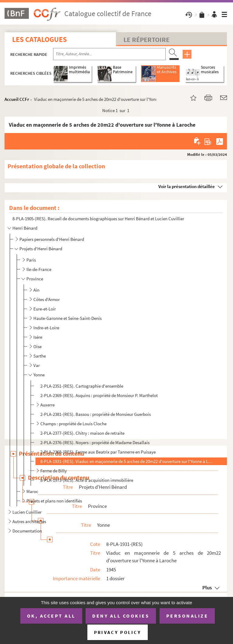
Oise (37, 346)
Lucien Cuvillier (27, 512)
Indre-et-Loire (46, 328)
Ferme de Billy (54, 471)
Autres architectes (29, 521)
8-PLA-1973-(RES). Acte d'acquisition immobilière (87, 480)
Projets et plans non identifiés (54, 501)
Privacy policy (118, 632)
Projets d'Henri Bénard (41, 249)
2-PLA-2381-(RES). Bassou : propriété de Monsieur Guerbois (96, 414)
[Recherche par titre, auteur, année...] (109, 54)
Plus (207, 587)
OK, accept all (51, 616)
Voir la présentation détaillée (187, 186)
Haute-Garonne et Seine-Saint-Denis (68, 318)
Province (35, 279)
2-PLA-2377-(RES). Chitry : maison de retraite (82, 433)
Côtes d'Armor (47, 299)
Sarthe (40, 356)
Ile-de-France (39, 269)
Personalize (187, 616)
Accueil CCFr (17, 99)
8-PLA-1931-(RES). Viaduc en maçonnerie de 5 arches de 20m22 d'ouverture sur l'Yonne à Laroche (127, 461)
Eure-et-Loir (45, 309)
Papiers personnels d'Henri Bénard (52, 239)
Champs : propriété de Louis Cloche (73, 424)
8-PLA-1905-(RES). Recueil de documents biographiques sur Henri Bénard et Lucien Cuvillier (98, 219)
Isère (38, 337)
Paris (31, 260)
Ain (36, 290)
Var (37, 365)
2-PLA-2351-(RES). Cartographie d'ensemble (82, 386)
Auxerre (47, 405)
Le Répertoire (147, 39)
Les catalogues (39, 39)
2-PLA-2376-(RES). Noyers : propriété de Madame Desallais (95, 442)
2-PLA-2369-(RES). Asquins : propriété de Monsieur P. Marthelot (99, 395)
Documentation (27, 531)
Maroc (32, 491)
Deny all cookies (121, 616)
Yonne (39, 375)
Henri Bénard (25, 228)
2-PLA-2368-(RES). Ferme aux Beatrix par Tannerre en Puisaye (98, 452)
